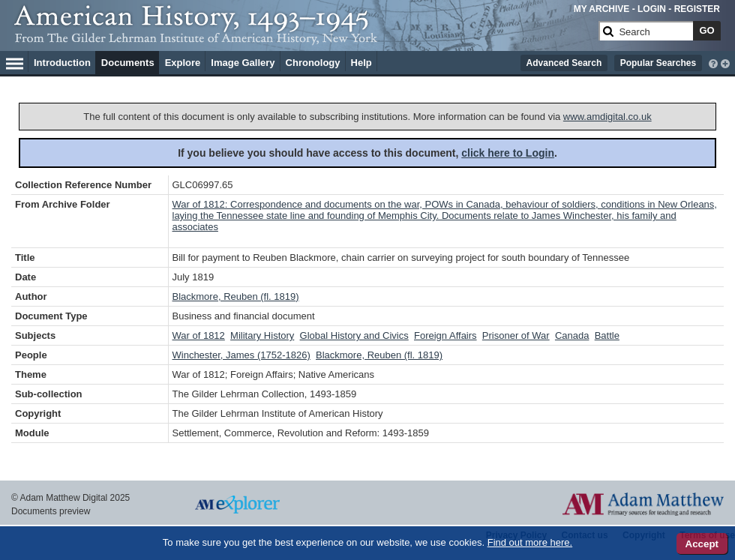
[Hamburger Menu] (15, 61)
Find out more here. (530, 542)
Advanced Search (564, 63)
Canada (572, 335)
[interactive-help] (713, 62)
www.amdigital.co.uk (607, 117)
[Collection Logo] (303, 37)
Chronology (313, 63)
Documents (128, 63)
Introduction (62, 63)
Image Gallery (243, 63)
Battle (607, 335)
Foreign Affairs (445, 335)
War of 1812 (199, 335)
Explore (183, 63)
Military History (262, 335)
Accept (702, 544)
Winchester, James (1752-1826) (241, 355)
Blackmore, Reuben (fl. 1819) (236, 296)
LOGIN (652, 9)
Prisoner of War (516, 335)
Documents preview (51, 511)
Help (361, 63)
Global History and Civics (354, 335)
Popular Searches (658, 63)
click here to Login (508, 153)
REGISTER (697, 9)
